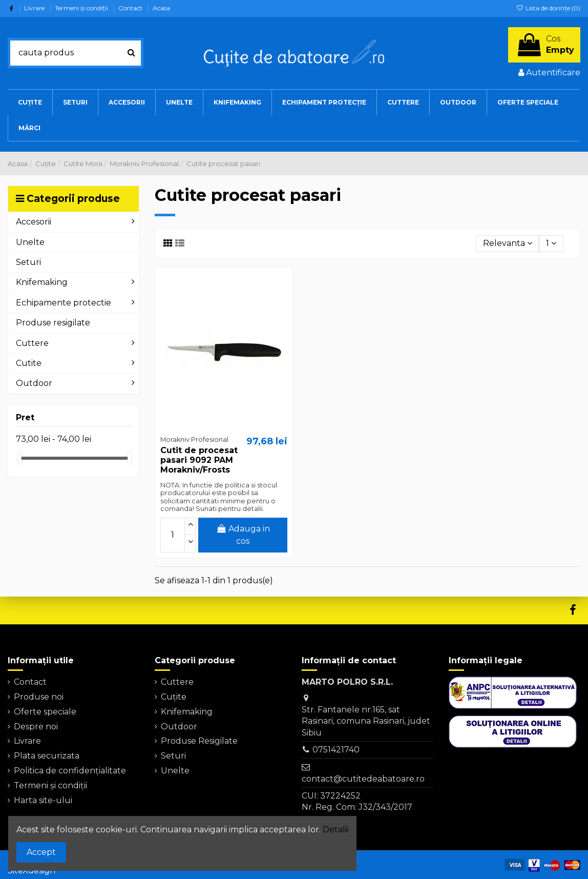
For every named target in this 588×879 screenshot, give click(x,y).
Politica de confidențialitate (70, 771)
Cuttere (177, 682)
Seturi (173, 756)
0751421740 (336, 750)
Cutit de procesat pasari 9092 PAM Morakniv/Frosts (199, 460)
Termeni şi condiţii (82, 8)
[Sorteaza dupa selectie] (508, 243)
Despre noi (36, 727)
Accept (41, 852)
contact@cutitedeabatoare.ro (363, 779)
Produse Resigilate (199, 741)
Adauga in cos (243, 535)
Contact (131, 8)
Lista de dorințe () (548, 8)
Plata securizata (47, 756)
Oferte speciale (45, 712)
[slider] (19, 458)
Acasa (161, 8)
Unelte (175, 771)
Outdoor (179, 727)
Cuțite (174, 697)
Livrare (35, 8)
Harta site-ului (43, 800)
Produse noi (39, 697)
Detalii (335, 830)
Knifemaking (187, 712)
